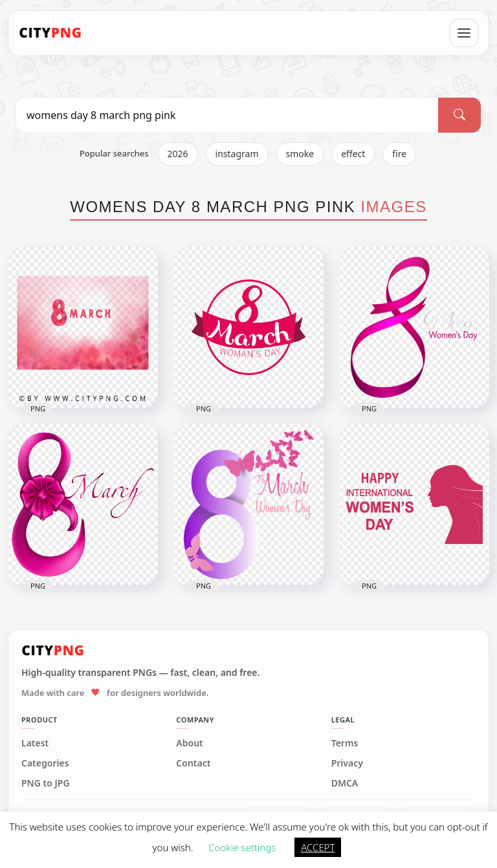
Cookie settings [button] (242, 847)
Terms (345, 743)
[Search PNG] (227, 115)
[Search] (459, 115)
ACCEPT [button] (318, 847)
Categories (45, 763)
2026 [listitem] (178, 154)
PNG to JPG (46, 783)
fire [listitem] (399, 154)
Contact (193, 763)
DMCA (345, 783)
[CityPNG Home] (50, 33)
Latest (35, 743)
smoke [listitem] (300, 154)
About (189, 743)
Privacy (347, 763)
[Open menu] (464, 33)
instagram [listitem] (237, 154)
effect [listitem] (353, 154)
